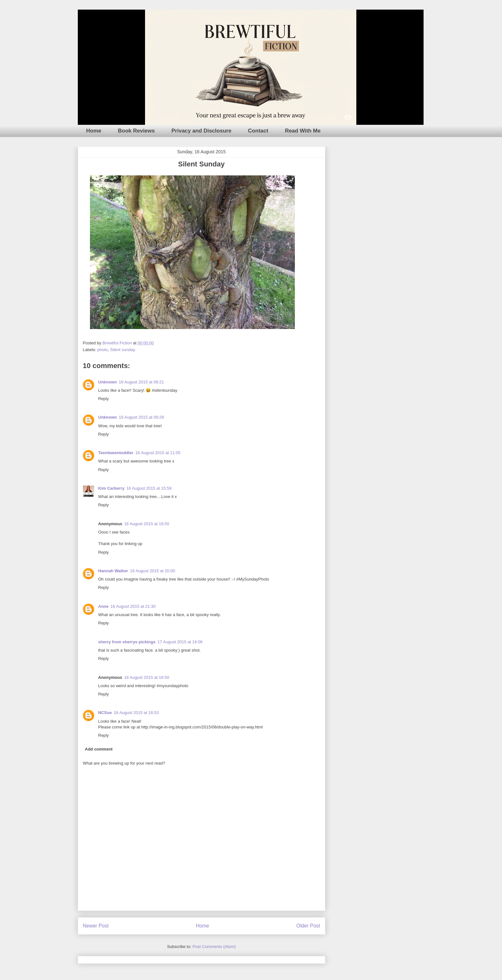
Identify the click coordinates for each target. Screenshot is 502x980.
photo (103, 350)
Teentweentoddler (116, 453)
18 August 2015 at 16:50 (147, 677)
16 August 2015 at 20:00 (153, 571)
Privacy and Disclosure (202, 131)
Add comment (99, 749)
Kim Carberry (111, 488)
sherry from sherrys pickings (127, 642)
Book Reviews (136, 131)
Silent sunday (123, 350)
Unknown (108, 382)
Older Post (308, 926)
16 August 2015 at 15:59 (149, 488)
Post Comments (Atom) (214, 947)
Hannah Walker (113, 571)
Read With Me (303, 131)
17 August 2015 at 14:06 (180, 642)
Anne (104, 606)
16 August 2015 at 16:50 (147, 524)
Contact (258, 131)
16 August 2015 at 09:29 (141, 417)
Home (94, 131)
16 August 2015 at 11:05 (158, 453)
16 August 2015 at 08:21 (141, 382)
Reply (104, 399)
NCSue (105, 713)
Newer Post (96, 926)
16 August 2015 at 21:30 (133, 606)
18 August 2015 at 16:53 (136, 713)
